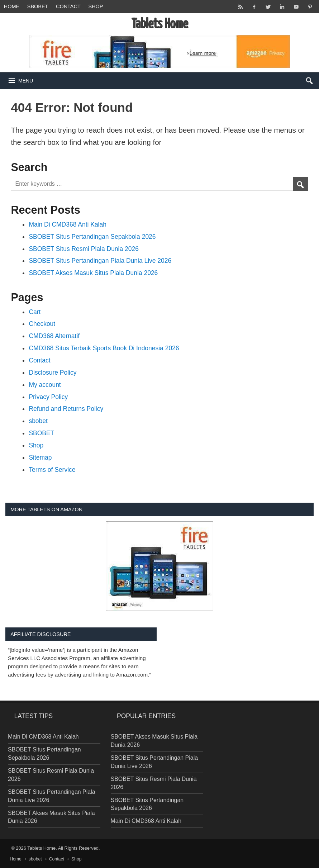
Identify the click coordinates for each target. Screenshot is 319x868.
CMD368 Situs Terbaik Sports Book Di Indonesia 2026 (104, 348)
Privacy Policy (48, 397)
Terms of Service (52, 470)
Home (12, 6)
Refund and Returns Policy (66, 409)
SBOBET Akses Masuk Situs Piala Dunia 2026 (93, 273)
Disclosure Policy (53, 373)
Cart (35, 312)
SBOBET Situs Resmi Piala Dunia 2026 (84, 249)
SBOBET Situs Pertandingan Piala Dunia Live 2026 (100, 261)
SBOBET (41, 433)
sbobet (38, 6)
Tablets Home (41, 848)
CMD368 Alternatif (54, 336)
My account (45, 385)
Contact (68, 6)
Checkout (42, 324)
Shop (96, 6)
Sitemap (40, 457)
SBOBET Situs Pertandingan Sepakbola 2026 (92, 237)
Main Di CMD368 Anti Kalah (68, 224)
